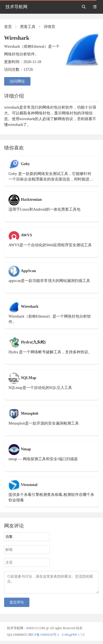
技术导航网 (16, 7)
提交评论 (17, 605)
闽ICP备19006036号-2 (44, 638)
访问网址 (17, 81)
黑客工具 (28, 27)
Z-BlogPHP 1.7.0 (73, 638)
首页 (8, 27)
